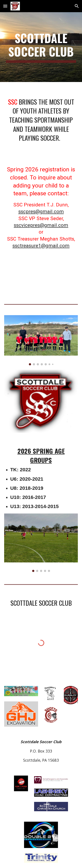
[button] (5, 6)
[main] (41, 47)
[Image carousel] (41, 340)
